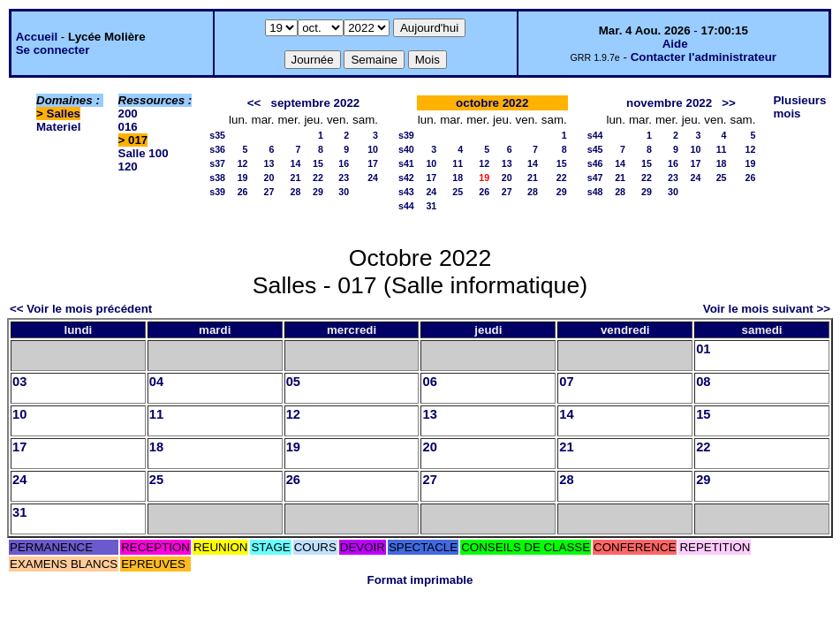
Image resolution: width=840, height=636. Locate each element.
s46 (595, 163)
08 (703, 382)
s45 (595, 149)
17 (373, 163)
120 (128, 167)
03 (19, 382)
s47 (595, 178)
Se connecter (53, 50)
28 (296, 192)
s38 (217, 178)
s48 (595, 192)
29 (318, 192)
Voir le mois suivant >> (767, 309)
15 (318, 163)
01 (703, 349)
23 (344, 178)
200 (128, 114)
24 (373, 178)
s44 (406, 206)
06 (429, 382)
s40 (406, 149)
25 (458, 192)
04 (156, 382)
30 (344, 192)
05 (293, 382)
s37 (217, 163)
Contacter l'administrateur (704, 57)
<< (254, 103)
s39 (217, 192)
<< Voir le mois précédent (81, 309)
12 (243, 163)
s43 (406, 192)
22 (318, 178)
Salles (64, 114)
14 (296, 163)
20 (269, 178)
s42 (406, 178)
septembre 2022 (315, 103)
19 (243, 178)
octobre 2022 (492, 103)
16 (344, 163)
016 (128, 127)
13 (269, 163)
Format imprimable (420, 580)
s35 (217, 135)
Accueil (37, 37)
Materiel (58, 127)
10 (373, 149)
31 (431, 206)
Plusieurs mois (799, 107)
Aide (675, 44)
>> (729, 103)
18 (458, 178)
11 (458, 163)
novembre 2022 (669, 103)
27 (269, 192)
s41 (406, 163)
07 (566, 382)
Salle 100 (144, 153)
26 (243, 192)
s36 (217, 149)
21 (296, 178)
